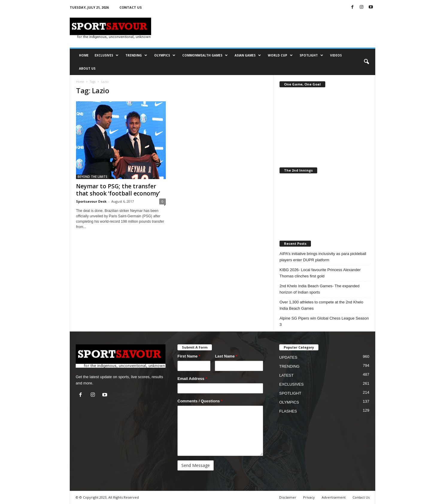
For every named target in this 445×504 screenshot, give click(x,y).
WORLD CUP (280, 55)
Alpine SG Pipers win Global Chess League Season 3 (324, 321)
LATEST (286, 375)
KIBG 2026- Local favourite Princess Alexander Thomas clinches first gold (320, 273)
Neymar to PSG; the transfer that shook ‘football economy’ (118, 190)
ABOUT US (87, 68)
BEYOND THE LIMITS (92, 177)
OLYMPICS (165, 55)
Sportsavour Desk (91, 201)
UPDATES (288, 357)
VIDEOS (336, 55)
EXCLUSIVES (107, 55)
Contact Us (361, 497)
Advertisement (334, 497)
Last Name (226, 356)
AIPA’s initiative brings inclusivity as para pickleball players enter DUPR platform (323, 257)
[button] (366, 62)
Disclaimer (288, 497)
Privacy (309, 497)
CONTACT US (131, 7)
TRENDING (136, 55)
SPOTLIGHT (311, 55)
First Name (189, 356)
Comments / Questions (200, 401)
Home (80, 82)
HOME (84, 55)
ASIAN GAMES (248, 55)
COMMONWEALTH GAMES (205, 55)
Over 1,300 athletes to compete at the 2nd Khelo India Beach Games (321, 305)
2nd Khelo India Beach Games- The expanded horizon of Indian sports (319, 289)
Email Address (192, 379)
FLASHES (288, 411)
